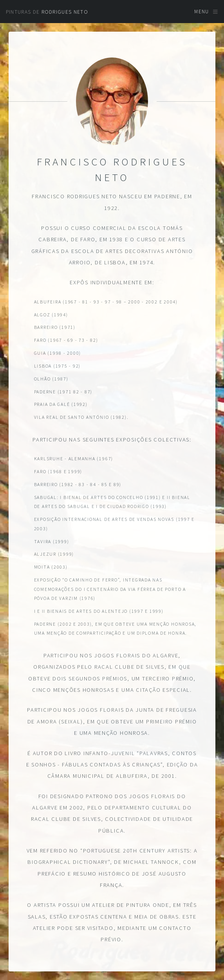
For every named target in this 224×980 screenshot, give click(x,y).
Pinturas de (47, 12)
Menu (201, 12)
